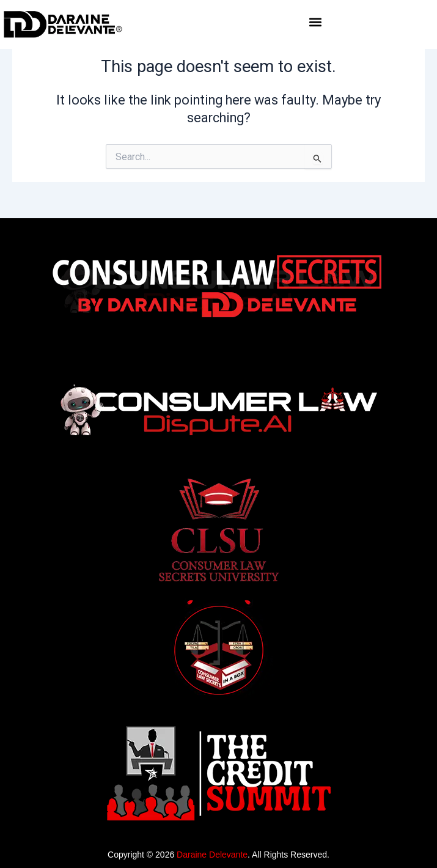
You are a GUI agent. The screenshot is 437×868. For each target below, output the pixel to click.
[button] (316, 22)
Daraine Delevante (212, 855)
